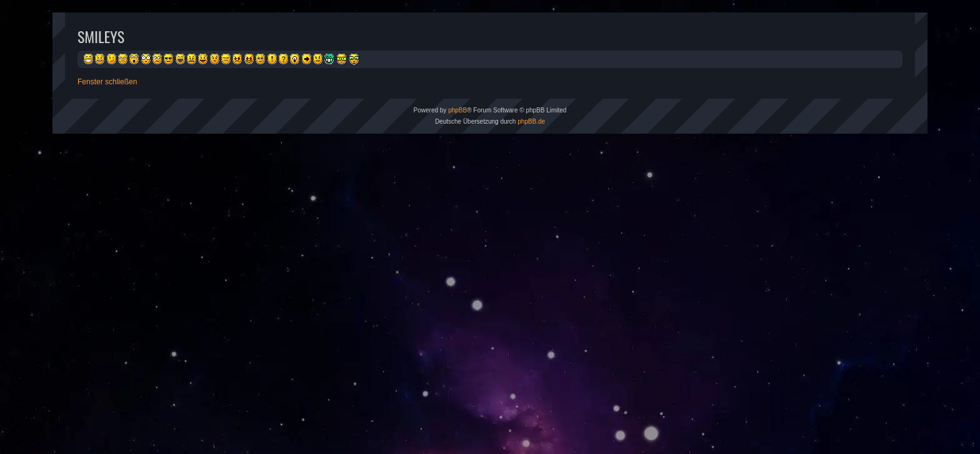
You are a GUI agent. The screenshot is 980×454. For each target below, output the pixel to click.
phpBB (457, 110)
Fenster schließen (107, 82)
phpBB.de (531, 121)
